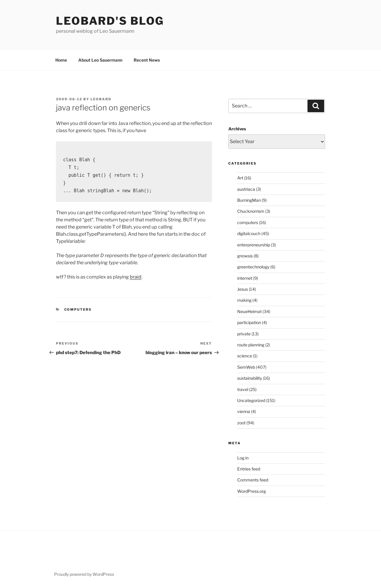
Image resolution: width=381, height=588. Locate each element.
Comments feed (253, 480)
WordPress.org (252, 491)
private (244, 334)
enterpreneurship (254, 245)
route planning (251, 345)
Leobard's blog (110, 21)
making (244, 300)
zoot (241, 423)
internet (245, 278)
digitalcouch (249, 233)
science (245, 356)
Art (240, 178)
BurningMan (249, 200)
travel (243, 389)
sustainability (250, 378)
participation (249, 322)
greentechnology (253, 267)
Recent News (147, 60)
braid (136, 277)
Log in (243, 458)
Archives (237, 129)
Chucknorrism (251, 211)
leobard (101, 99)
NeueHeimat (249, 311)
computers (78, 309)
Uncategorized (251, 400)
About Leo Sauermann (100, 60)
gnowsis (245, 256)
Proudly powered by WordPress (84, 574)
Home (61, 60)
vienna (244, 411)
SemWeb (246, 367)
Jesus (243, 289)
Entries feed (249, 469)
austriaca (246, 189)
